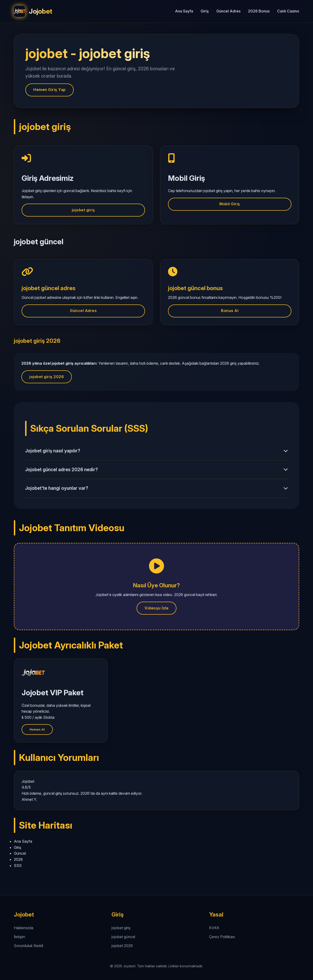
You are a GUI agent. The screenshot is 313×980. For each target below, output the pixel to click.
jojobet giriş (83, 210)
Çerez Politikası (222, 937)
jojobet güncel (123, 937)
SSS (18, 865)
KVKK (214, 928)
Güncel (20, 853)
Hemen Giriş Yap (50, 90)
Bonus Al (230, 311)
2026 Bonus (259, 11)
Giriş (205, 11)
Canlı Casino (288, 11)
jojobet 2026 (122, 946)
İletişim (19, 937)
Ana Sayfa (184, 11)
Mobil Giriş (230, 204)
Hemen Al (37, 729)
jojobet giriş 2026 (47, 377)
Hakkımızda (24, 928)
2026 (18, 859)
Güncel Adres (228, 11)
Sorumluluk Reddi (29, 946)
